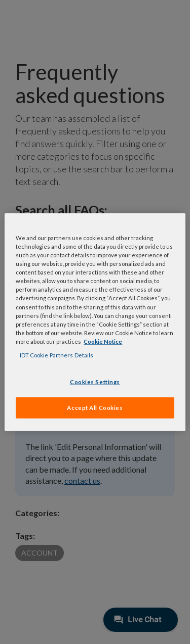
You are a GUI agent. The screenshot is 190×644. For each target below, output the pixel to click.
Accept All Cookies (95, 407)
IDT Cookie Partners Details (56, 355)
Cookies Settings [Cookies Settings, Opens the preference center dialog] (95, 382)
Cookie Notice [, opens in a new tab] (103, 341)
